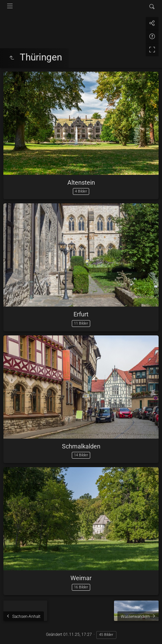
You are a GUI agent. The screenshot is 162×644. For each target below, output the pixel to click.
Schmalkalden (81, 446)
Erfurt (81, 314)
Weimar (81, 578)
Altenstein (81, 182)
